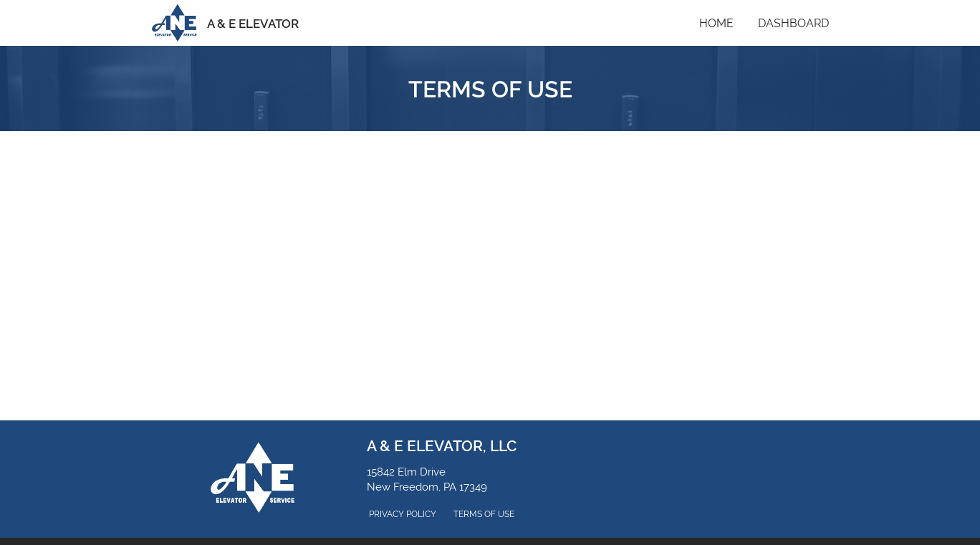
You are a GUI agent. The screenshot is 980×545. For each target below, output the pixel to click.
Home (716, 23)
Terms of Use (484, 514)
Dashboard (793, 23)
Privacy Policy (403, 514)
